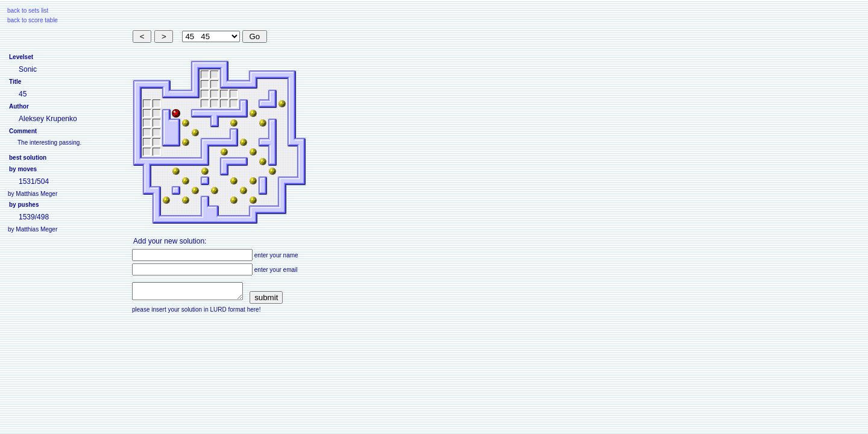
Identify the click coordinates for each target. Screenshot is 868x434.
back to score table (33, 20)
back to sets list (28, 11)
